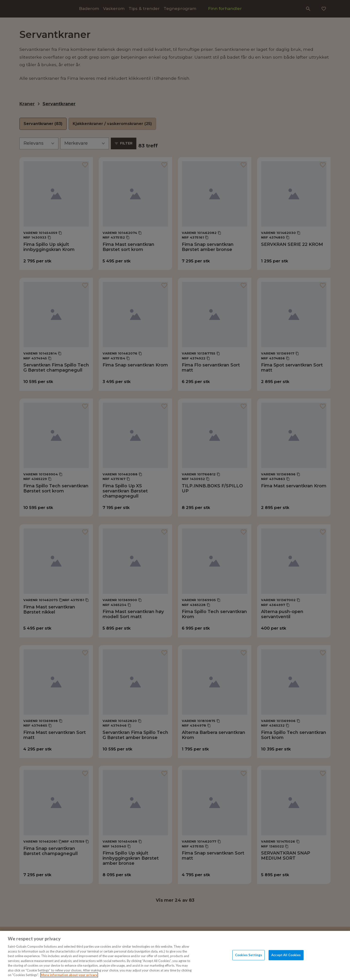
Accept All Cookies (286, 955)
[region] (175, 955)
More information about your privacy (69, 975)
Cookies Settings (249, 955)
